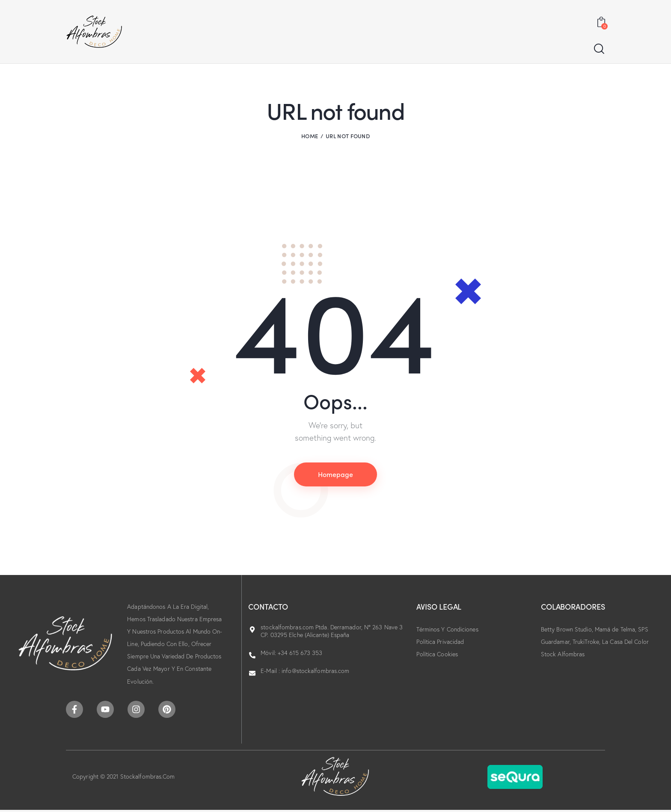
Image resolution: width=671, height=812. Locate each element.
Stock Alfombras (563, 654)
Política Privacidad (440, 642)
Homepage (335, 474)
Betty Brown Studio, (568, 629)
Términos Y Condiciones (447, 629)
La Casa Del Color (625, 642)
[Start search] (599, 49)
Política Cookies (437, 654)
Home (310, 136)
